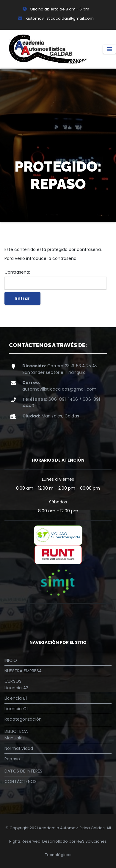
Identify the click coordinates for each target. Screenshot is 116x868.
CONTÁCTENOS (21, 781)
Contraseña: (55, 279)
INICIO (11, 660)
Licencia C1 (16, 709)
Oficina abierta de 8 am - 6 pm (56, 9)
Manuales (15, 738)
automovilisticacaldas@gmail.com (56, 18)
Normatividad (19, 748)
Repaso (12, 759)
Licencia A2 (16, 688)
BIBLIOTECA (16, 731)
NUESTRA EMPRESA (23, 671)
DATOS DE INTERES (23, 771)
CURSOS (13, 681)
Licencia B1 (16, 698)
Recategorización (23, 719)
